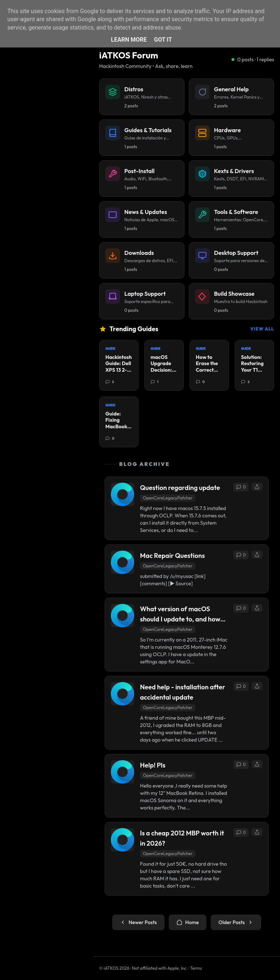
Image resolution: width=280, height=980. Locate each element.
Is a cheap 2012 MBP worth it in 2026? (182, 838)
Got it (163, 40)
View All (262, 329)
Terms (196, 968)
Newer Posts (138, 922)
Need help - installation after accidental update (183, 692)
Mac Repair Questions (172, 556)
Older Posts (236, 922)
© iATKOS (114, 968)
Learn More (129, 40)
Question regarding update (180, 488)
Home (188, 922)
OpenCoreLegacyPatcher (168, 498)
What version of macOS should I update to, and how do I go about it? (180, 615)
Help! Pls (153, 765)
